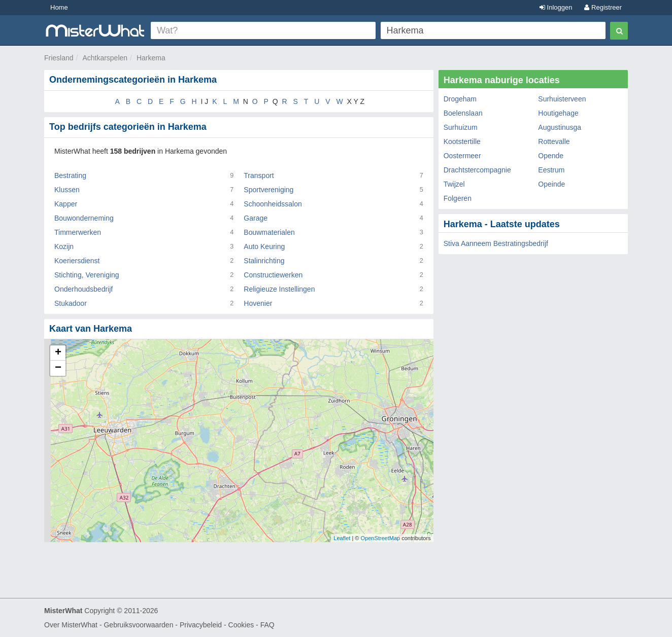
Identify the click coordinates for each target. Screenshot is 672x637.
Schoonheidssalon (273, 204)
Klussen (67, 190)
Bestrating (70, 175)
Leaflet (342, 538)
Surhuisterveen (562, 99)
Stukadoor (71, 303)
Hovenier (258, 303)
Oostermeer (462, 156)
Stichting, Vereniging (87, 275)
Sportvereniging (268, 190)
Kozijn (64, 246)
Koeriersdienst (77, 261)
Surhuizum (461, 127)
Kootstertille (462, 141)
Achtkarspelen (105, 58)
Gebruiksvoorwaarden (138, 625)
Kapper (66, 204)
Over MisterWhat (71, 625)
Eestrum (551, 170)
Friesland (59, 58)
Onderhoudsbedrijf (83, 289)
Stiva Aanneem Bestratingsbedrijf (496, 243)
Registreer (603, 7)
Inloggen (556, 7)
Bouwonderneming (84, 218)
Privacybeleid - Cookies (217, 625)
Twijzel (454, 184)
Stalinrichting (264, 261)
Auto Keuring (264, 246)
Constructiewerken (273, 275)
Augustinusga (560, 127)
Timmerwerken (78, 232)
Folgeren (458, 198)
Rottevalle (554, 141)
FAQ (267, 625)
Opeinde (551, 184)
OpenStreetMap (380, 538)
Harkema (151, 58)
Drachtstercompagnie (477, 170)
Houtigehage (558, 113)
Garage (256, 218)
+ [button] (58, 353)
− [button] (58, 368)
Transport (259, 175)
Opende (551, 156)
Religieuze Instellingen (279, 289)
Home (59, 7)
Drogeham (460, 99)
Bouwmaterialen (269, 232)
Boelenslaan (463, 113)
